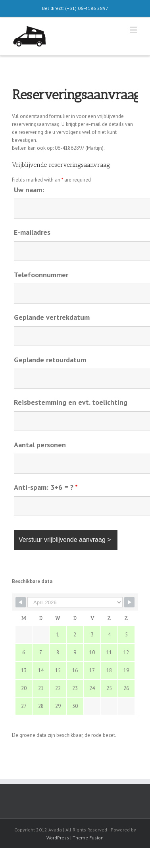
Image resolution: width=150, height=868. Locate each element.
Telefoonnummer (41, 275)
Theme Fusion (88, 838)
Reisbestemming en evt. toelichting (71, 402)
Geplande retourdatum (50, 360)
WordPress (58, 838)
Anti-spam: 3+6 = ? (46, 487)
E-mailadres (32, 232)
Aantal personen (40, 445)
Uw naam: (29, 190)
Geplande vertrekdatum (52, 317)
